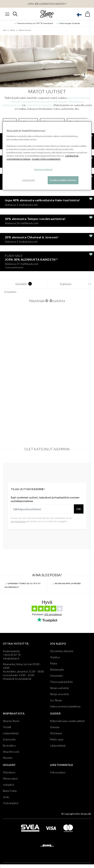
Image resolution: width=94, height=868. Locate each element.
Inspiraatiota (14, 713)
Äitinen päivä (10, 778)
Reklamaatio (57, 669)
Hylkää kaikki (28, 180)
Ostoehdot (56, 676)
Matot (12, 30)
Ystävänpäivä (11, 803)
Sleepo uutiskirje (59, 688)
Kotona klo (9, 739)
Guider (55, 713)
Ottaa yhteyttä (16, 644)
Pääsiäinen (9, 772)
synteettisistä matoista (39, 105)
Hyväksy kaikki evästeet (63, 180)
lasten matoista (54, 101)
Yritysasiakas (58, 772)
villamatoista (18, 101)
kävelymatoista (35, 101)
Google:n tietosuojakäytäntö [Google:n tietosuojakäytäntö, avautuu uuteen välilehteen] (46, 159)
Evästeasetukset (43, 169)
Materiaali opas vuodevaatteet (67, 721)
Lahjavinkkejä (11, 733)
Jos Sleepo (58, 644)
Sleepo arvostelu (60, 694)
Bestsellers (9, 745)
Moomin (8, 758)
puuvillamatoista (73, 101)
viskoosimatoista (12, 105)
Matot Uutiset (25, 30)
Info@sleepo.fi (11, 658)
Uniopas (55, 727)
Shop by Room (11, 721)
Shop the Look (11, 752)
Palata (54, 663)
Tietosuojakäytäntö (61, 682)
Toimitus (55, 657)
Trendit (7, 727)
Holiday (9, 765)
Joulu (6, 797)
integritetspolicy (19, 521)
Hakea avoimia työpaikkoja (65, 706)
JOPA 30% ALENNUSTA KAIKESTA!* (47, 4)
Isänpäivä (8, 785)
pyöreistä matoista (78, 98)
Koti (5, 30)
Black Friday (10, 791)
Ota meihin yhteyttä (62, 651)
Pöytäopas (56, 733)
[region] (47, 156)
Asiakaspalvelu (11, 651)
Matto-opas (57, 739)
